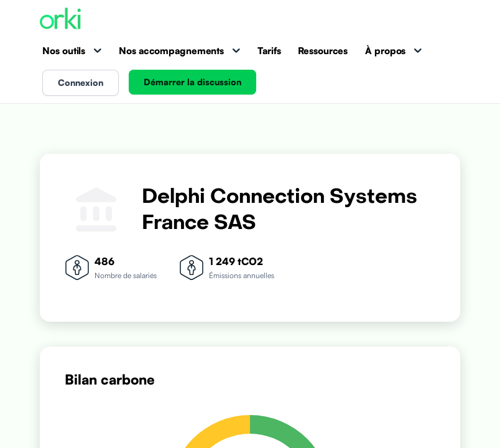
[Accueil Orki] (60, 20)
